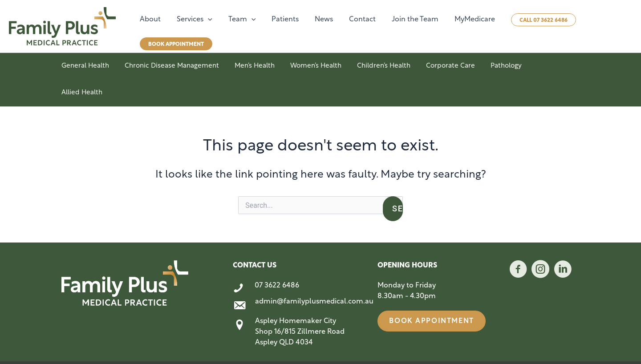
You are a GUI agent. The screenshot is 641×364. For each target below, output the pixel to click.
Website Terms (523, 347)
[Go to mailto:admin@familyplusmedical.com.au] (296, 280)
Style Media (200, 347)
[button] (205, 20)
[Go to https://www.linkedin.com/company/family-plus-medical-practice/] (563, 244)
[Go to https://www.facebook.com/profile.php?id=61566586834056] (518, 244)
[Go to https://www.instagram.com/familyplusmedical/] (540, 244)
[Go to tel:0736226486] (296, 262)
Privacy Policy (563, 347)
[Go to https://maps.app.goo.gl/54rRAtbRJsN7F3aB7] (296, 307)
